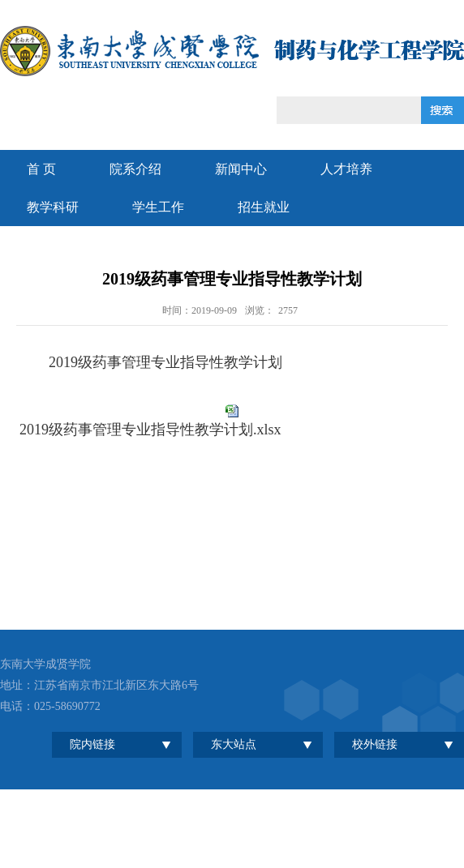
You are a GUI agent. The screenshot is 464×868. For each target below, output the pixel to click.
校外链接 (375, 744)
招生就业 (264, 207)
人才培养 (346, 169)
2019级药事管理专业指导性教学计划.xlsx (150, 430)
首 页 (41, 169)
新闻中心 (241, 169)
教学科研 (53, 207)
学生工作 (158, 207)
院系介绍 (135, 169)
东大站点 (234, 744)
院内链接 (92, 744)
